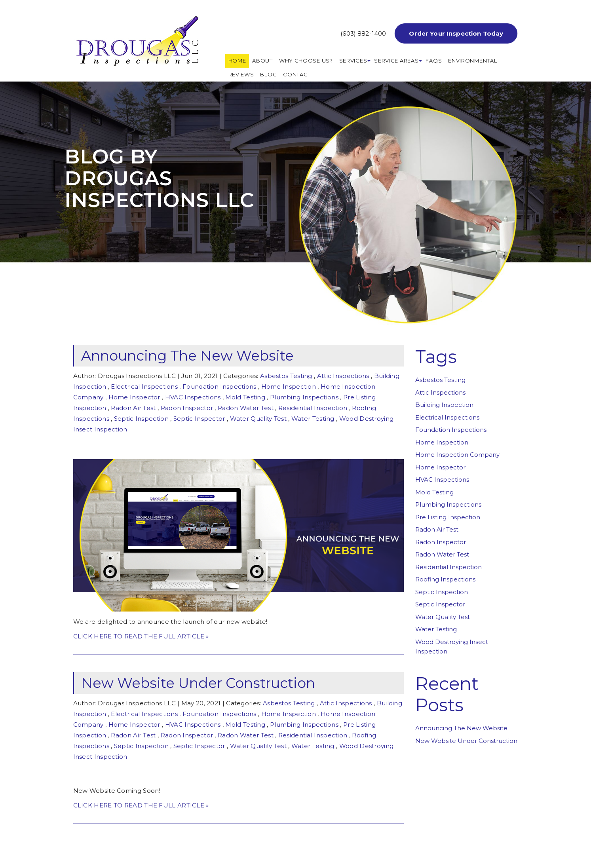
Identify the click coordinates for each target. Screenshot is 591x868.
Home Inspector (134, 397)
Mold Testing (245, 397)
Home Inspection (289, 387)
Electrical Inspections (144, 387)
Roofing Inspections (445, 579)
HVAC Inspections (193, 397)
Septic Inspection (141, 419)
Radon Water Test (246, 408)
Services (353, 61)
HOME (237, 61)
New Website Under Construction (198, 683)
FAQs (434, 61)
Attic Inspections (343, 376)
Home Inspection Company (457, 455)
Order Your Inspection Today (456, 33)
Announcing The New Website (187, 356)
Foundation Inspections (219, 387)
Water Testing (313, 419)
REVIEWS (241, 74)
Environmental (472, 61)
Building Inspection (444, 405)
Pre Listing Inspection (448, 517)
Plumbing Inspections (304, 397)
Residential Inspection (313, 408)
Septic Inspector (199, 419)
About (262, 61)
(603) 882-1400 (363, 33)
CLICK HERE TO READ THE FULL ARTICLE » (141, 636)
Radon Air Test (133, 408)
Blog (268, 74)
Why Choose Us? (306, 61)
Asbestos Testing (286, 376)
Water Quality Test (258, 419)
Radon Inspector (187, 408)
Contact (297, 74)
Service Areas (396, 61)
